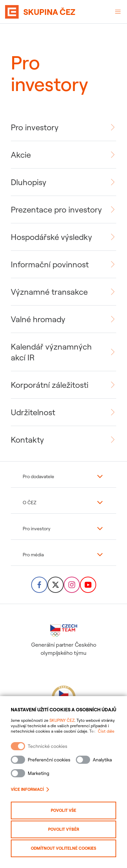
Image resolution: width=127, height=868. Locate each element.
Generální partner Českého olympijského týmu (64, 640)
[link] (63, 127)
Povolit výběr (64, 829)
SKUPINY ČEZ (62, 720)
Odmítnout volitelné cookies (63, 848)
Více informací (30, 789)
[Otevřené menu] (118, 12)
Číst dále (106, 731)
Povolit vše (63, 810)
